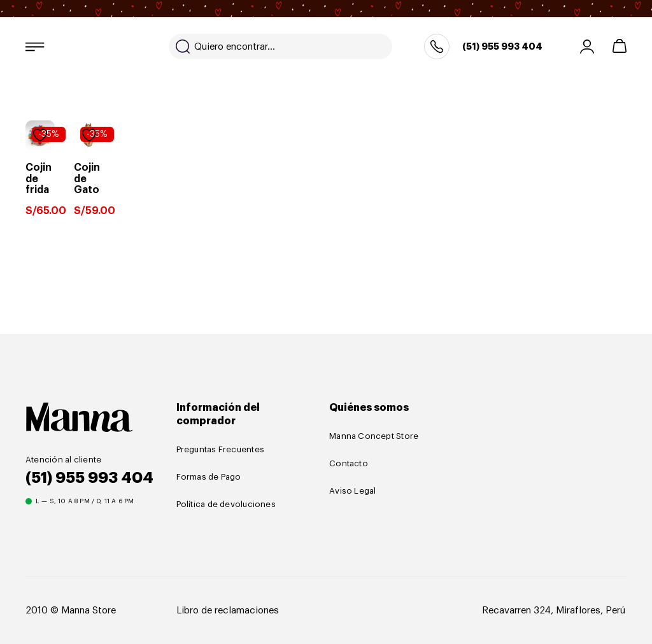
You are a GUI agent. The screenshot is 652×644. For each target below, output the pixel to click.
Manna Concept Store (374, 436)
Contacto (349, 463)
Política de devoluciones (226, 504)
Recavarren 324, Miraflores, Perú (554, 611)
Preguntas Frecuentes (220, 449)
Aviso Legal (352, 491)
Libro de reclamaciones (228, 611)
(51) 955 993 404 (502, 47)
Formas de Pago (209, 477)
